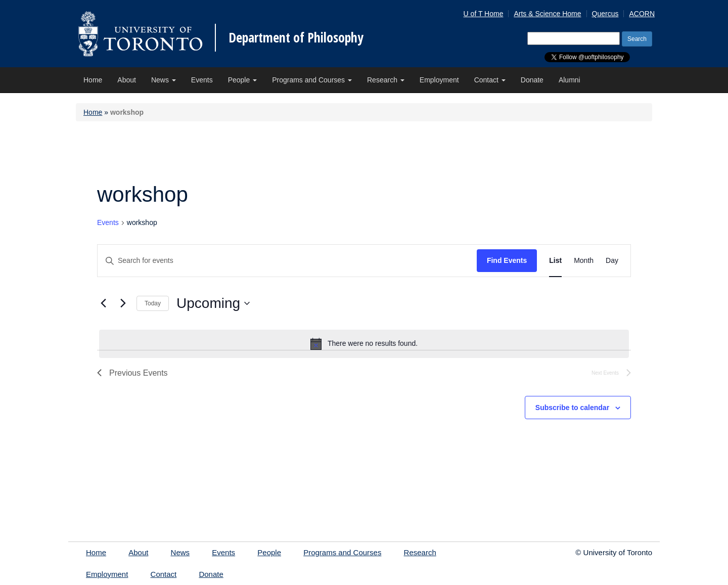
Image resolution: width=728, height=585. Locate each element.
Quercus (605, 14)
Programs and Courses (312, 80)
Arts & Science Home (547, 14)
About (127, 80)
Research (386, 80)
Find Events (507, 260)
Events (202, 80)
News (164, 80)
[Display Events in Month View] (584, 261)
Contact (490, 80)
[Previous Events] (103, 303)
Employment (439, 80)
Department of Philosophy (296, 37)
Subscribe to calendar (572, 408)
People (242, 80)
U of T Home (484, 14)
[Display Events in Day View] (612, 261)
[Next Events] (123, 303)
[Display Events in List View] (555, 261)
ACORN (642, 14)
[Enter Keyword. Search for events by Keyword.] (287, 261)
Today (153, 303)
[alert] (364, 344)
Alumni (570, 80)
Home (93, 80)
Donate (532, 80)
